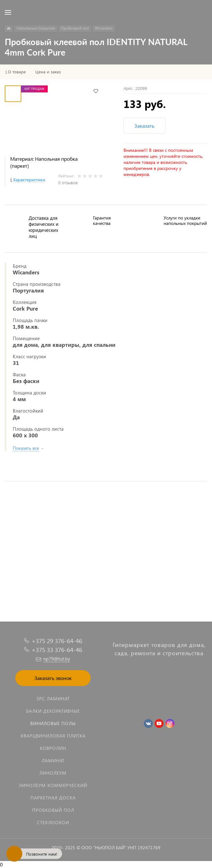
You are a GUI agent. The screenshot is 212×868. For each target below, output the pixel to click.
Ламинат (53, 760)
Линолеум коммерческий (53, 785)
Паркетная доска (53, 798)
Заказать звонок (53, 678)
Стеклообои (53, 822)
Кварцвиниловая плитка (53, 736)
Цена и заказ (48, 72)
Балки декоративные (53, 711)
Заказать (144, 126)
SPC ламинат (53, 699)
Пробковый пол (53, 810)
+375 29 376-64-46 (57, 641)
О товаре (17, 72)
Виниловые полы (53, 723)
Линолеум (53, 773)
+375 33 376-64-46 (57, 650)
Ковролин (53, 748)
